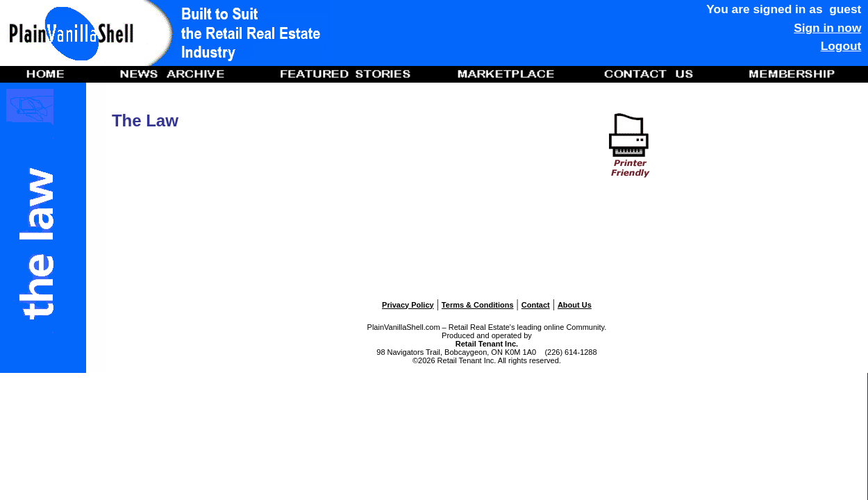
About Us (575, 305)
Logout (841, 46)
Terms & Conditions (478, 305)
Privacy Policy (408, 305)
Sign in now (827, 28)
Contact (536, 305)
